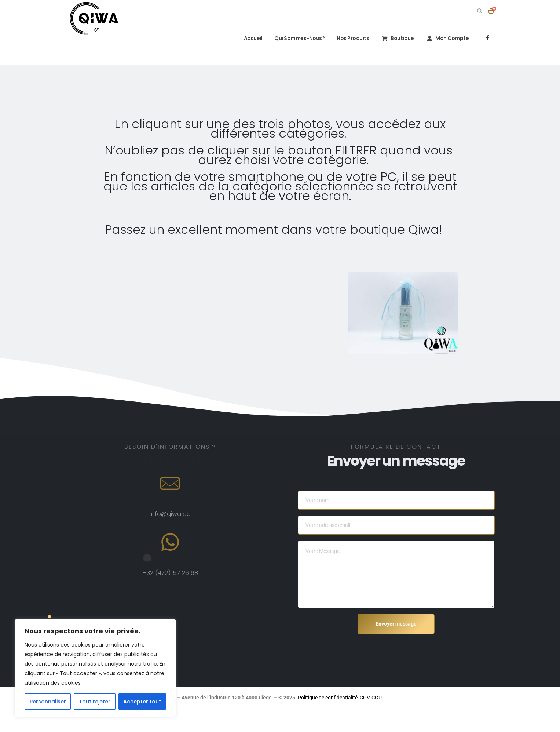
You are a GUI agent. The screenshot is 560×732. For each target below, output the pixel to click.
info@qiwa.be (170, 514)
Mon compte (447, 38)
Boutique (397, 38)
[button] (480, 11)
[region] (95, 668)
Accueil (248, 38)
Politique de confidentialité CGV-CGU (425, 698)
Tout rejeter (95, 702)
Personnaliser (48, 702)
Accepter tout (142, 702)
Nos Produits (353, 38)
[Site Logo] (94, 18)
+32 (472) (158, 573)
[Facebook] (488, 38)
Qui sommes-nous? (299, 38)
